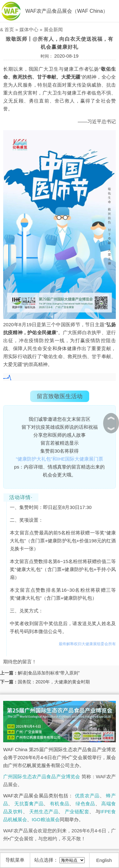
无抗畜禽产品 (29, 804)
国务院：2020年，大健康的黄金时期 (54, 682)
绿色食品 (85, 804)
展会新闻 (53, 29)
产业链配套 (77, 812)
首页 (9, 29)
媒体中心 (29, 29)
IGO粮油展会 (46, 819)
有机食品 (60, 804)
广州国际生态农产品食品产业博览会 (42, 776)
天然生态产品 (44, 812)
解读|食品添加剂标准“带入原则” (49, 673)
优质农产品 (87, 796)
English (104, 860)
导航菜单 (15, 860)
